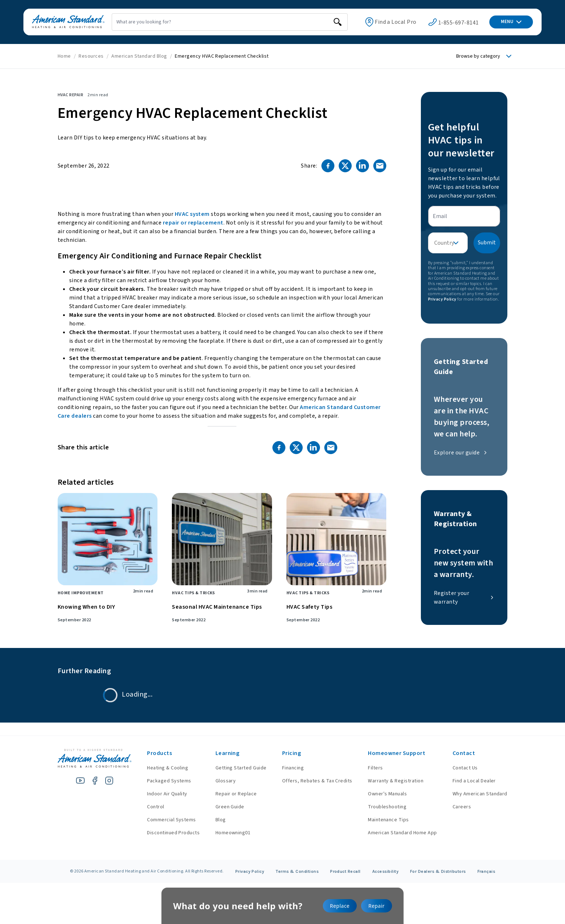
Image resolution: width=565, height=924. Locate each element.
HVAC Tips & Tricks (193, 593)
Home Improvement (81, 593)
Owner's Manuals (386, 794)
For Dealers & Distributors (438, 871)
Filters (373, 768)
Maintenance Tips (387, 820)
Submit (487, 243)
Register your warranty (464, 598)
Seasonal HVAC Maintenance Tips (217, 607)
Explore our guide (461, 453)
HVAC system (192, 214)
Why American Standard (480, 794)
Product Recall (345, 871)
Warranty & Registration (394, 781)
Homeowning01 (228, 833)
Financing (289, 768)
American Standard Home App (401, 833)
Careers (462, 807)
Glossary (220, 781)
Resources (91, 56)
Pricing (288, 753)
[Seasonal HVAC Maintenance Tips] (222, 539)
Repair (376, 906)
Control (148, 807)
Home (64, 56)
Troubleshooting (385, 807)
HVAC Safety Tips (310, 607)
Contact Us (465, 768)
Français (486, 871)
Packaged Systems (162, 781)
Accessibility (385, 871)
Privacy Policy (442, 299)
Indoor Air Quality (160, 794)
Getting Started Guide (236, 768)
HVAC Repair (70, 95)
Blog (215, 820)
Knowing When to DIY (86, 607)
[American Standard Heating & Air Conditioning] (60, 22)
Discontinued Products (166, 833)
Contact (464, 753)
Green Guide (224, 807)
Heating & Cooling (160, 768)
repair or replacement (193, 223)
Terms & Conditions (297, 871)
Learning (222, 753)
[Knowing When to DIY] (108, 539)
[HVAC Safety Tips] (336, 539)
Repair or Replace (231, 794)
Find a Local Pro (384, 22)
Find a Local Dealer (474, 781)
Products (152, 753)
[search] (320, 22)
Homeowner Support (395, 753)
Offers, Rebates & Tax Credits (314, 781)
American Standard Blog (139, 56)
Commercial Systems (164, 820)
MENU (511, 22)
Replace (340, 906)
